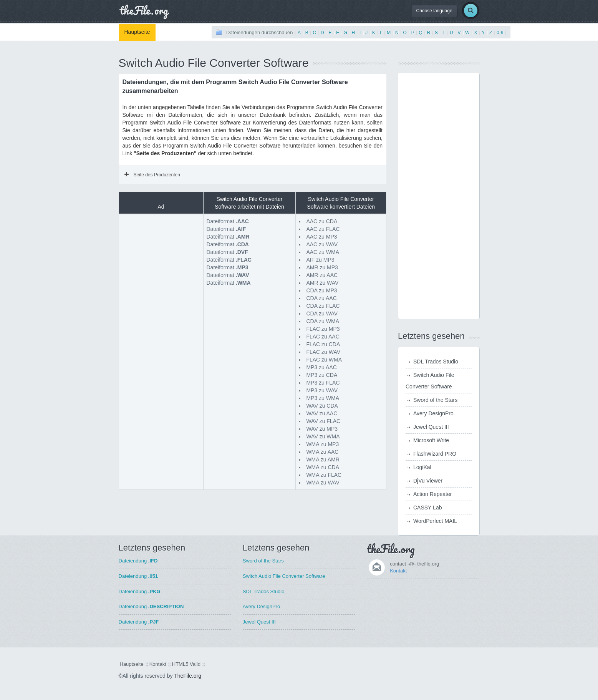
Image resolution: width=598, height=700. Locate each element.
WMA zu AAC (322, 452)
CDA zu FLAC (323, 306)
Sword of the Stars (435, 400)
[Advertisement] (161, 256)
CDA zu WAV (322, 314)
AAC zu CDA (322, 221)
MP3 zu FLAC (323, 383)
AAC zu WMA (323, 252)
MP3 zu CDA (322, 375)
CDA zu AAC (321, 298)
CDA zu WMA (323, 321)
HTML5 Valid (186, 664)
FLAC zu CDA (323, 344)
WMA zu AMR (323, 459)
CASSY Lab (427, 508)
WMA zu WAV (323, 483)
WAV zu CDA (322, 406)
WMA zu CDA (323, 467)
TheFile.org (188, 676)
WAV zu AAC (322, 413)
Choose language (434, 11)
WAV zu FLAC (323, 421)
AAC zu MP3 (321, 237)
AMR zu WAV (322, 283)
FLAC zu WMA (324, 360)
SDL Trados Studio (436, 362)
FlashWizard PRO (435, 454)
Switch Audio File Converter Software (284, 576)
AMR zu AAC (322, 275)
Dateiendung (138, 561)
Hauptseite (137, 32)
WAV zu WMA (323, 436)
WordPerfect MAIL (435, 521)
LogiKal (422, 467)
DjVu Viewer (428, 481)
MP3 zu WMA (323, 398)
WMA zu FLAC (324, 475)
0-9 (500, 33)
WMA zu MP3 (322, 444)
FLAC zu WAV (323, 352)
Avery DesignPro (433, 413)
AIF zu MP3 (320, 260)
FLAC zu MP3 (323, 329)
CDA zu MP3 (321, 290)
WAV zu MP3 (322, 429)
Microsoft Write (431, 440)
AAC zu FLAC (323, 229)
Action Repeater (432, 494)
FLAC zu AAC (323, 337)
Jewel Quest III (431, 427)
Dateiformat (228, 221)
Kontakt (398, 571)
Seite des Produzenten (152, 175)
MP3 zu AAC (321, 367)
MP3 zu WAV (322, 390)
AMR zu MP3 (322, 267)
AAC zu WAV (322, 244)
